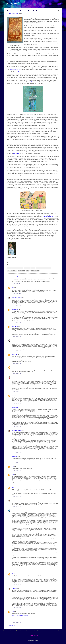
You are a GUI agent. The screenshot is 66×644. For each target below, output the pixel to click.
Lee (13, 287)
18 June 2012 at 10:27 (17, 306)
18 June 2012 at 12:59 (17, 427)
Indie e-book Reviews (12, 271)
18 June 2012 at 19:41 (17, 585)
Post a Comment (12, 625)
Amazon (9, 268)
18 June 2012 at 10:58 (17, 323)
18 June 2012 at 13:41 (17, 463)
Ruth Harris (14, 488)
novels (28, 271)
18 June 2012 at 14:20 (17, 484)
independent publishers (46, 268)
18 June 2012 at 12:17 (17, 351)
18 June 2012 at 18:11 (17, 570)
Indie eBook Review (49, 217)
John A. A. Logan (16, 510)
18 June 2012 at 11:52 (17, 336)
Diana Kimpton (15, 327)
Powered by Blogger (33, 636)
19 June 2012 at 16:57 (17, 622)
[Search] (61, 4)
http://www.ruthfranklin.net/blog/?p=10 (20, 616)
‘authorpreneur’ (17, 153)
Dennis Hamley (15, 310)
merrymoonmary (36, 638)
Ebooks (33, 268)
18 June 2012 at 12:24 (17, 373)
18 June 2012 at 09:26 (17, 293)
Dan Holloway (15, 276)
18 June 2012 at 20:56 (17, 608)
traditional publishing (35, 271)
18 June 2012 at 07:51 (17, 283)
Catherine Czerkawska (17, 297)
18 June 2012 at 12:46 (17, 404)
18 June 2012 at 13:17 (17, 453)
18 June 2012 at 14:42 (17, 496)
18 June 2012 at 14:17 (17, 471)
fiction (38, 268)
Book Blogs (20, 268)
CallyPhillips (15, 377)
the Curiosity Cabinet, (34, 82)
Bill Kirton (14, 340)
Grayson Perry (20, 71)
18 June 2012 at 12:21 (17, 363)
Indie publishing (21, 271)
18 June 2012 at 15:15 (17, 506)
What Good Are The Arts (15, 69)
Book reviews (27, 268)
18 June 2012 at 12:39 (17, 391)
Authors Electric (13, 3)
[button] (58, 11)
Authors (14, 268)
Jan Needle (14, 355)
